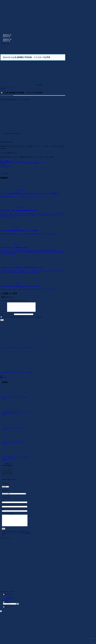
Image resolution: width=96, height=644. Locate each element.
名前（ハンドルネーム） (7, 316)
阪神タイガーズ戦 (40, 163)
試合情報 (3, 161)
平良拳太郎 (4, 163)
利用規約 (22, 537)
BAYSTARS (25, 163)
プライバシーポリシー (13, 537)
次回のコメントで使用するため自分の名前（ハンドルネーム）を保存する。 (23, 319)
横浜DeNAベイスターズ (13, 161)
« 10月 (4, 477)
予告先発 (32, 163)
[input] (10, 608)
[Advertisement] (21, 48)
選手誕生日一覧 (10, 601)
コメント (4, 313)
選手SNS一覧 (9, 603)
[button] (18, 608)
